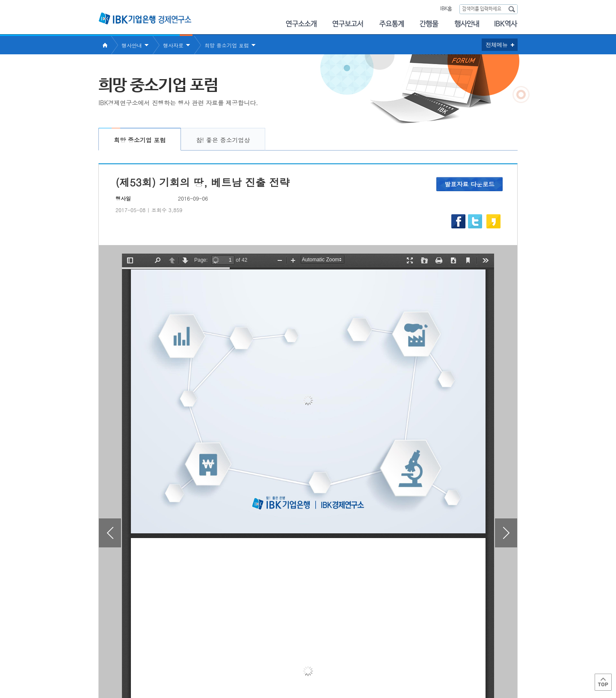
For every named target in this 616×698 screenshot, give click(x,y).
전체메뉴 (497, 45)
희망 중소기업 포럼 (227, 45)
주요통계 (391, 24)
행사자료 (173, 45)
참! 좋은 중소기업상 (223, 140)
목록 (308, 615)
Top (603, 682)
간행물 (429, 24)
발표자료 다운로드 (469, 184)
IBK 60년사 (506, 24)
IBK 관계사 (472, 661)
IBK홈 (446, 9)
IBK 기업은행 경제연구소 (145, 18)
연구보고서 (348, 24)
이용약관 (187, 664)
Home (105, 45)
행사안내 (467, 24)
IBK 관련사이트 (412, 661)
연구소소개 (301, 24)
